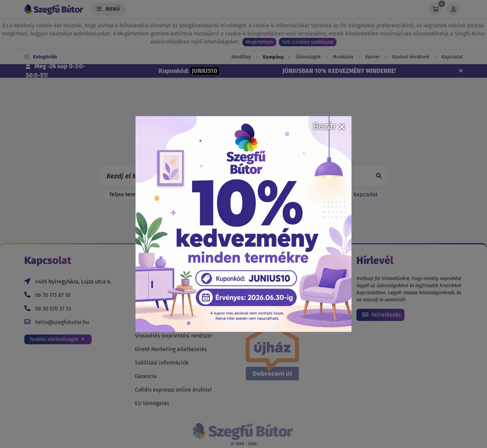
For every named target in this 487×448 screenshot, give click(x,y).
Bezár (329, 126)
